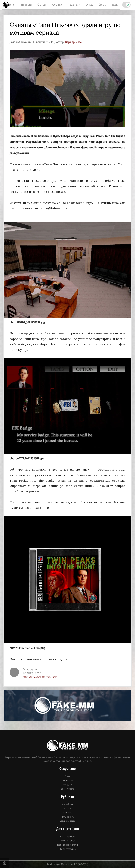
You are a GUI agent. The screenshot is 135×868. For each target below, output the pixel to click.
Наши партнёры (67, 837)
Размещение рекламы (67, 845)
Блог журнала (68, 789)
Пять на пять (68, 817)
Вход (115, 5)
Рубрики (57, 5)
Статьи (42, 5)
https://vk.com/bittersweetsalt (40, 677)
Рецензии (74, 5)
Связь (102, 5)
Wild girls (68, 813)
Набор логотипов (67, 849)
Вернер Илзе (73, 42)
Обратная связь (67, 841)
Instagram (68, 785)
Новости (26, 5)
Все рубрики (67, 804)
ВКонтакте (68, 781)
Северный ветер (67, 821)
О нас (89, 5)
